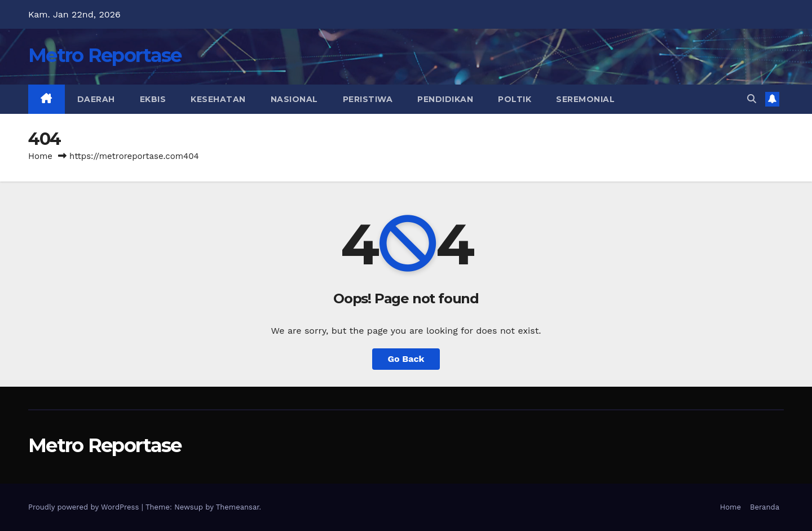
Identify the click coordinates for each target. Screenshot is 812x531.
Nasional (294, 99)
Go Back (406, 359)
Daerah (96, 99)
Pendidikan (445, 99)
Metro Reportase (105, 55)
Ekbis (153, 99)
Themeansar (238, 507)
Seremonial (585, 99)
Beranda (765, 507)
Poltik (515, 99)
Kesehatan (218, 99)
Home (40, 156)
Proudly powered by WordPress (85, 507)
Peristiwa (368, 99)
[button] (752, 99)
